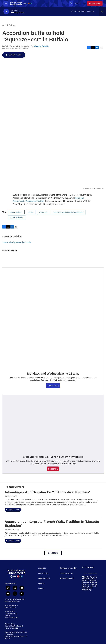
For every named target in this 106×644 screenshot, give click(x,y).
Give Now (96, 3)
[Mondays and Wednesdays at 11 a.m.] (53, 318)
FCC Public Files (88, 568)
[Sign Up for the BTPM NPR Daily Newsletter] (53, 423)
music (31, 212)
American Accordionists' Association (68, 212)
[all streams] (103, 11)
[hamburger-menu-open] (6, 3)
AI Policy (41, 584)
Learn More (53, 386)
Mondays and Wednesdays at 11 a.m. (53, 374)
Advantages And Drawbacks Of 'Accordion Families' (47, 492)
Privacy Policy (43, 573)
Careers (41, 589)
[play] (6, 11)
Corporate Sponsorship (68, 568)
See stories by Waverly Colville (17, 242)
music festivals (17, 217)
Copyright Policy (44, 578)
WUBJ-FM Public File (89, 586)
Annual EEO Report (67, 578)
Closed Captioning (67, 573)
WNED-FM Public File (89, 579)
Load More (53, 553)
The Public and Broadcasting (87, 589)
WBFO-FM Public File (89, 583)
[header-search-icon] (71, 3)
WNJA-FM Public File (89, 581)
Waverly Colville (41, 46)
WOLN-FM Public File (89, 584)
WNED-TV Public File (89, 577)
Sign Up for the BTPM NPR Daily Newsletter (53, 457)
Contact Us (42, 568)
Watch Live (80, 3)
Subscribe (53, 469)
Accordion (43, 212)
